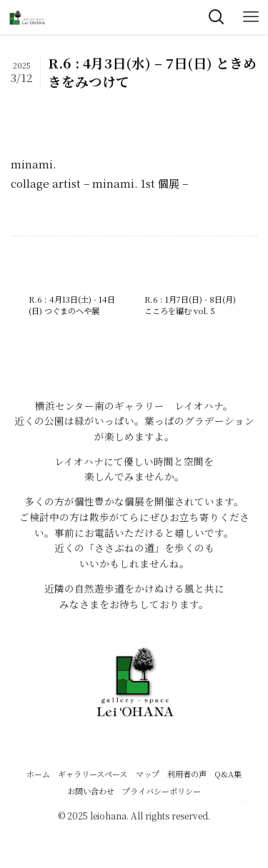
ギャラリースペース (93, 774)
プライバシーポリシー (162, 791)
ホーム (38, 774)
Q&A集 (228, 774)
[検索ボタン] (217, 17)
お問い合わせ (91, 791)
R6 (33, 104)
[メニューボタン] (251, 17)
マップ (148, 774)
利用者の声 (187, 774)
